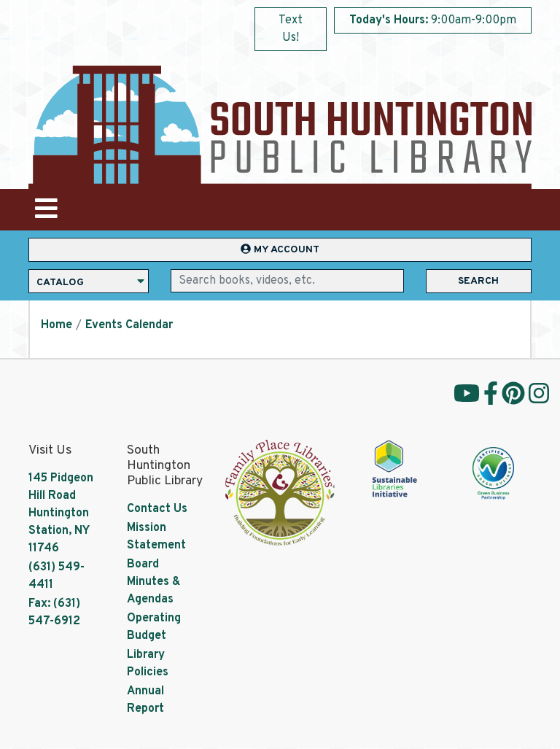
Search (478, 281)
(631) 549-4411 (57, 576)
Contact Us (157, 509)
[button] (433, 24)
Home (57, 325)
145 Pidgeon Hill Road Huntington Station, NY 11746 (61, 513)
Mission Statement (156, 537)
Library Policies (148, 664)
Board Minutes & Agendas (153, 582)
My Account (280, 250)
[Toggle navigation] (46, 210)
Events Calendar (129, 325)
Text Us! (291, 29)
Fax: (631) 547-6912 (54, 613)
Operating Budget (154, 627)
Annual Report (145, 700)
